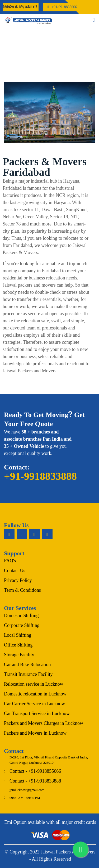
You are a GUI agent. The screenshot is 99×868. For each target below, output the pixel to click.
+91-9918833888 (40, 476)
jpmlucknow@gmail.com (27, 790)
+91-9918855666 (64, 7)
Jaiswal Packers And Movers (68, 852)
